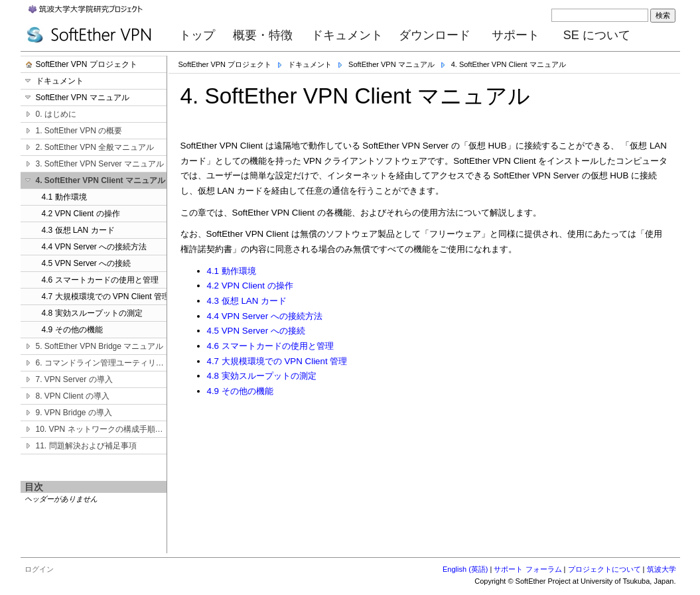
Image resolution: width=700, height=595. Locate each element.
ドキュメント (347, 35)
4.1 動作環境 (232, 271)
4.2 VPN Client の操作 (250, 286)
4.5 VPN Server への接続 (256, 331)
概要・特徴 (263, 35)
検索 (663, 15)
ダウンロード (435, 35)
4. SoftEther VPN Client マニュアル (509, 64)
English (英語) (465, 569)
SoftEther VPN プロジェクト (225, 64)
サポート (516, 35)
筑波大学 (662, 569)
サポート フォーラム (527, 569)
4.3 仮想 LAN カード (247, 301)
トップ (197, 35)
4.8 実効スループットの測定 (262, 376)
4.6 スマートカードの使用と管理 (270, 346)
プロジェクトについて (604, 569)
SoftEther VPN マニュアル (391, 64)
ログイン (39, 569)
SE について (597, 35)
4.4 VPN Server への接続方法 (265, 316)
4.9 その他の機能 (240, 391)
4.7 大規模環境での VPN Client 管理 (277, 361)
